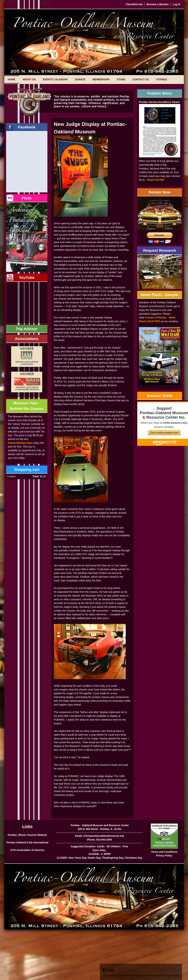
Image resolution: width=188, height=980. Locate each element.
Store (121, 79)
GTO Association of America (27, 850)
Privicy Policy (164, 856)
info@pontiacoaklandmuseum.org (104, 836)
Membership (101, 79)
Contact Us (141, 79)
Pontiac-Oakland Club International (27, 842)
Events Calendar (55, 79)
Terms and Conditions (164, 852)
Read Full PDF (156, 180)
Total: (36, 476)
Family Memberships (20, 443)
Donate (80, 79)
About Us (29, 79)
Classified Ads (134, 4)
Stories (162, 79)
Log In (177, 4)
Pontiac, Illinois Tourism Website (27, 835)
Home (12, 79)
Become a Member (158, 4)
